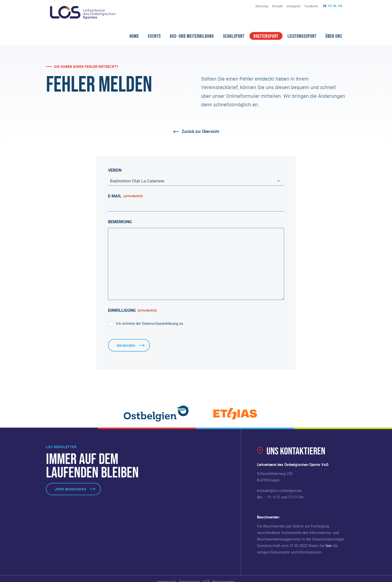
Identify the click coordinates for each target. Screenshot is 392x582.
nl (335, 6)
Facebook (311, 6)
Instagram (294, 6)
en (340, 6)
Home (134, 36)
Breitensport (266, 36)
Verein (115, 170)
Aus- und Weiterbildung (192, 36)
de (325, 6)
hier (329, 545)
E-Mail (125, 196)
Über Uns (334, 36)
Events (154, 36)
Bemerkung (120, 222)
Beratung (262, 6)
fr (330, 6)
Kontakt (277, 6)
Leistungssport (302, 36)
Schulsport (234, 36)
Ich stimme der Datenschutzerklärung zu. (150, 323)
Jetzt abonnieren (70, 489)
